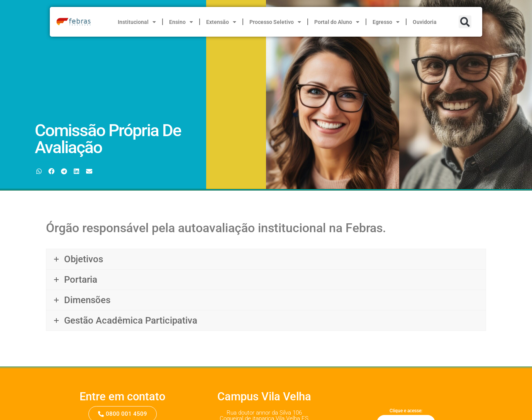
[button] (465, 22)
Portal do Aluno (337, 22)
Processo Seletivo (275, 22)
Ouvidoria (425, 22)
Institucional (137, 22)
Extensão (221, 22)
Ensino (181, 22)
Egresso (386, 22)
